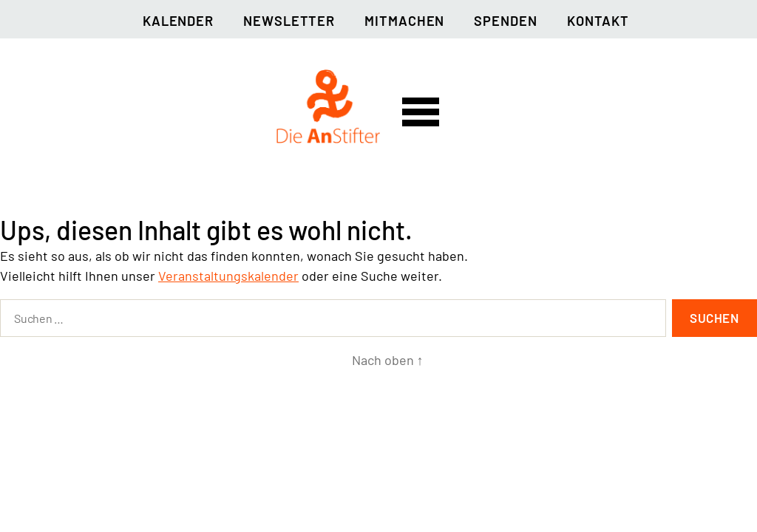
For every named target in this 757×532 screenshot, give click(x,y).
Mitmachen (404, 21)
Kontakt (598, 21)
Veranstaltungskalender (228, 276)
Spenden (505, 21)
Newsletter (289, 21)
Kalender (178, 21)
